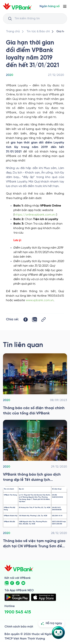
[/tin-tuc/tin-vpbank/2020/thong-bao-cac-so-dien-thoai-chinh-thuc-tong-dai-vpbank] (35, 385)
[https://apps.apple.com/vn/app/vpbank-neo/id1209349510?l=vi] (43, 597)
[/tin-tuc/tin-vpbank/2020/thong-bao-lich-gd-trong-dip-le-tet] (35, 451)
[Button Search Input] (10, 19)
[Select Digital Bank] (50, 6)
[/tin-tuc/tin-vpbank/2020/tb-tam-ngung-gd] (35, 518)
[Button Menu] (65, 6)
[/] (17, 6)
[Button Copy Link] (43, 319)
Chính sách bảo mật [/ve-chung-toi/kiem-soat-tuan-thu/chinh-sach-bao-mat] (19, 627)
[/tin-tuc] (38, 32)
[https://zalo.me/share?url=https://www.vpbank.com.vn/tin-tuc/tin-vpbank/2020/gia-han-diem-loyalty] (35, 320)
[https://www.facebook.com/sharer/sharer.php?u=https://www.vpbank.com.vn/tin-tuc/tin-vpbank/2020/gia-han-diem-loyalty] (26, 320)
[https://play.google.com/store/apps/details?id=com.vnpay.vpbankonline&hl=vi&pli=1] (17, 597)
